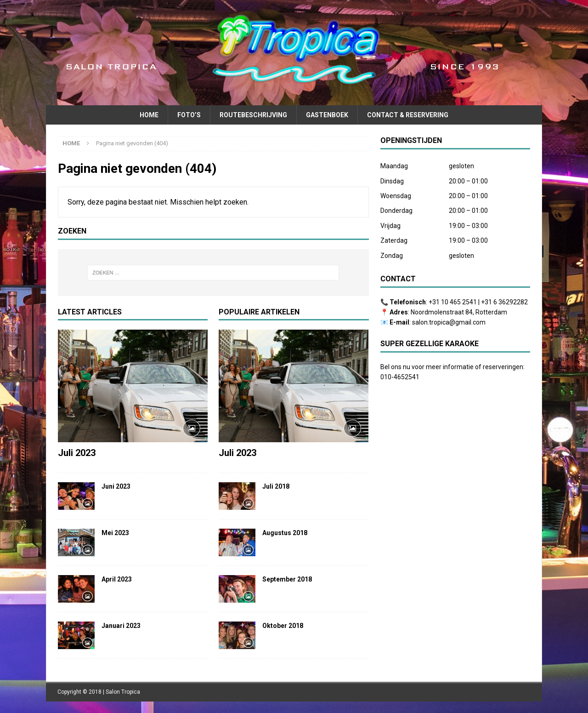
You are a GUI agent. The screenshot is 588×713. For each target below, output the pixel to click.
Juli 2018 (276, 486)
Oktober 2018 (283, 626)
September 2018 (287, 579)
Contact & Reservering (408, 115)
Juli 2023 (77, 453)
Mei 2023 (115, 533)
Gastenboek (327, 115)
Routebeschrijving (253, 115)
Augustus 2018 (285, 533)
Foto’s (189, 115)
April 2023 (117, 579)
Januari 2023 (121, 626)
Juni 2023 (116, 486)
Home (149, 115)
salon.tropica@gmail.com (449, 322)
